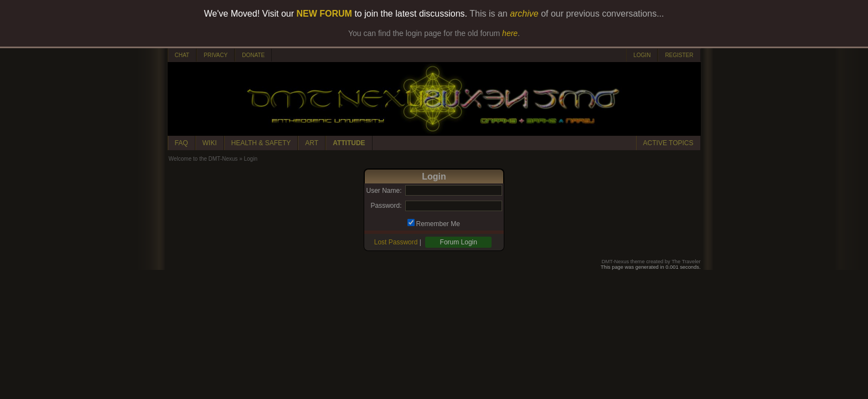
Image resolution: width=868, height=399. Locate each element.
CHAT (182, 55)
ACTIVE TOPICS (668, 143)
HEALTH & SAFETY (261, 143)
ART (312, 143)
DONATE (253, 55)
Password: (386, 206)
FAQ (182, 143)
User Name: (384, 191)
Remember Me (438, 224)
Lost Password (396, 242)
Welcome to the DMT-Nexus (203, 159)
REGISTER (679, 55)
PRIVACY (216, 55)
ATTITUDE (349, 143)
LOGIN (642, 55)
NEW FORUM (324, 14)
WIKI (210, 143)
